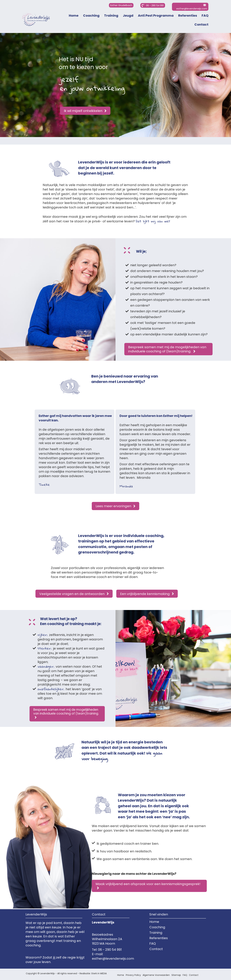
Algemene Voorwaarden (156, 975)
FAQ (205, 16)
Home (74, 16)
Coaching (91, 16)
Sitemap (176, 975)
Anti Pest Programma (156, 16)
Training (111, 16)
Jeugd (128, 16)
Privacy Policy (133, 975)
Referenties (188, 16)
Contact (201, 24)
